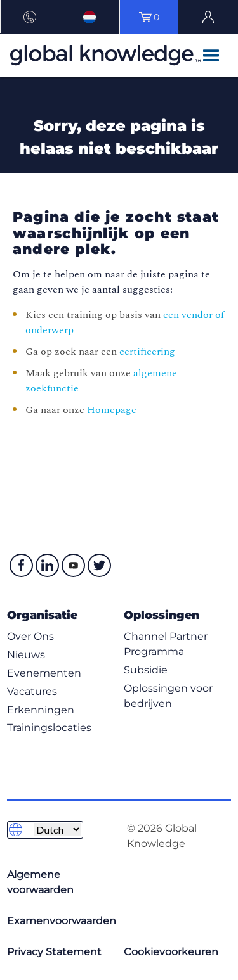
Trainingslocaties (49, 728)
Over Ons (30, 636)
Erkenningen (41, 710)
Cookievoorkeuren (171, 952)
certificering (147, 352)
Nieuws (26, 655)
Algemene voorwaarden (40, 882)
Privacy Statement (54, 952)
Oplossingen (162, 615)
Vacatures (32, 691)
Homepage (112, 410)
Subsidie (146, 670)
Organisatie (42, 615)
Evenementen (44, 673)
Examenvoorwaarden (62, 921)
